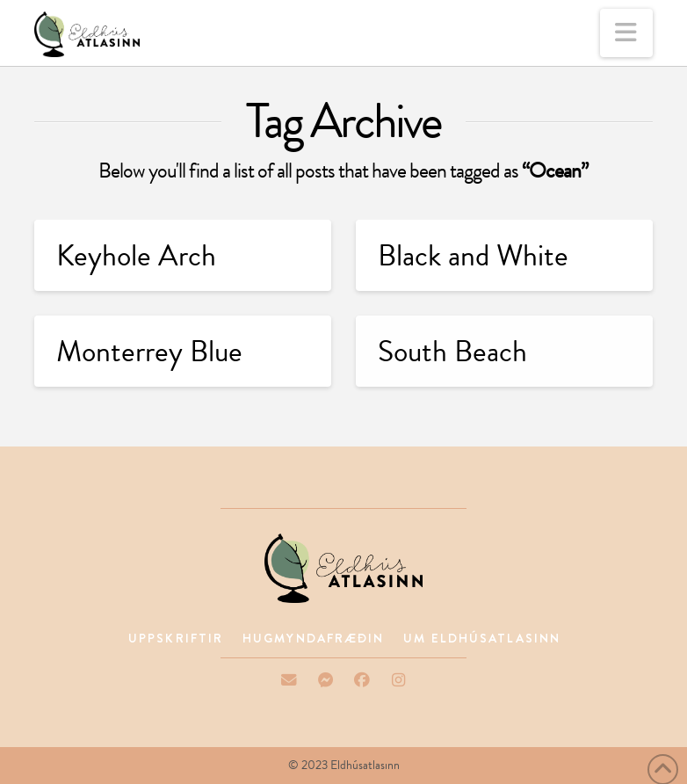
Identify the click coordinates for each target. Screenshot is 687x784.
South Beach (452, 351)
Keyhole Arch (136, 255)
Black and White (473, 255)
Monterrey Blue (149, 351)
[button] (626, 33)
